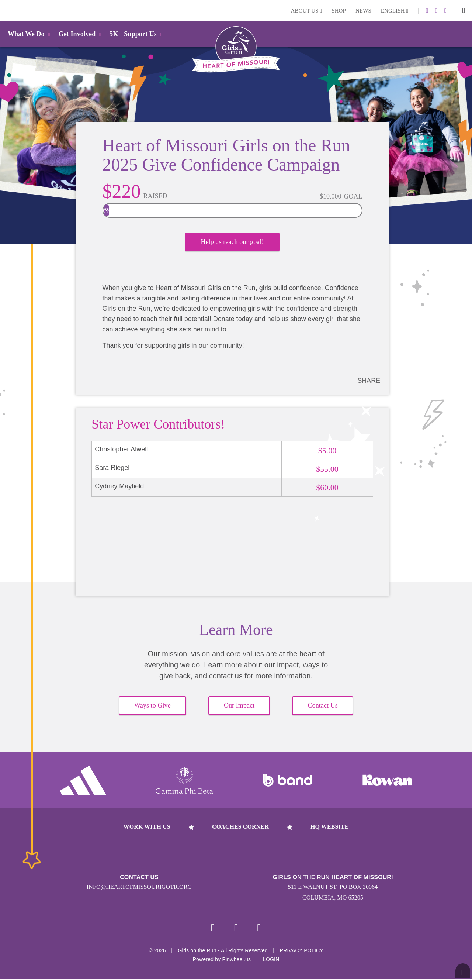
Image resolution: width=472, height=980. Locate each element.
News (363, 11)
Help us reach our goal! (232, 244)
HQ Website (329, 827)
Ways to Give (152, 706)
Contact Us (323, 706)
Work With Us (147, 827)
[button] (463, 11)
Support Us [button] (144, 34)
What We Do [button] (30, 34)
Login (7, 11)
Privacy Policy (302, 952)
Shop (339, 11)
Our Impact (239, 706)
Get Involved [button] (81, 34)
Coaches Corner (240, 827)
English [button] (395, 11)
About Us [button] (307, 11)
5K (114, 34)
